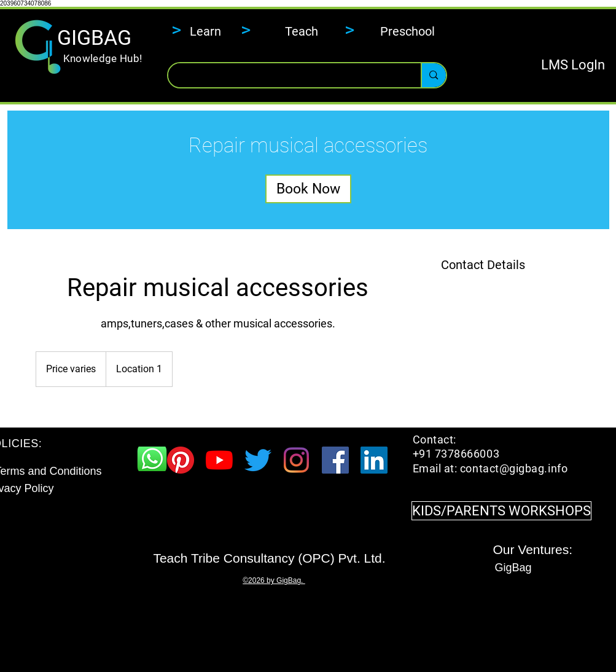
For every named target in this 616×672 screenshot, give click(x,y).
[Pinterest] (181, 460)
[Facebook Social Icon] (335, 460)
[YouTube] (219, 460)
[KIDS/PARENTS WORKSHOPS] (501, 511)
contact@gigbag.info (514, 468)
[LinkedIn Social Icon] (374, 460)
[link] (308, 189)
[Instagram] (297, 460)
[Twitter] (258, 460)
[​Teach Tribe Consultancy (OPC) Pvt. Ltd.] (270, 558)
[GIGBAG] (95, 38)
